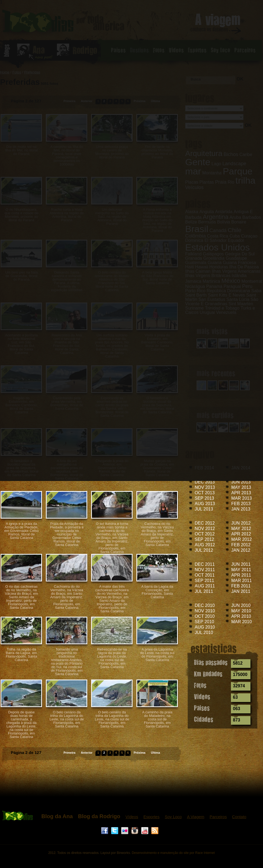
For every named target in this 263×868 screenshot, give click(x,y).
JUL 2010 (204, 633)
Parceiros (218, 817)
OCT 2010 (205, 616)
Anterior (87, 753)
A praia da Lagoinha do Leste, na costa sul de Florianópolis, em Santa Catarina (157, 655)
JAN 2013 (241, 509)
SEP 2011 (204, 581)
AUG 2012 (205, 545)
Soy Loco (173, 817)
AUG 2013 (205, 504)
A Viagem (196, 817)
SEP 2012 (204, 539)
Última (155, 753)
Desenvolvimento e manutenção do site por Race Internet (173, 853)
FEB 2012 (241, 545)
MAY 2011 (241, 570)
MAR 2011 (242, 581)
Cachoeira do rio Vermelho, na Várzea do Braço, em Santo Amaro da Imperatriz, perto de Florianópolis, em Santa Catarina (157, 534)
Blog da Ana (57, 816)
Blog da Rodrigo (99, 816)
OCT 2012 (205, 534)
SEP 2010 (204, 622)
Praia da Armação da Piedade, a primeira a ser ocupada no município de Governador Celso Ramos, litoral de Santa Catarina (67, 534)
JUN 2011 (241, 564)
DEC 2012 (205, 523)
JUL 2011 (204, 591)
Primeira (69, 753)
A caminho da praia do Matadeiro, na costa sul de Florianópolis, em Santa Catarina (157, 719)
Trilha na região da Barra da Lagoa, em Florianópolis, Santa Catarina (22, 655)
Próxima (139, 753)
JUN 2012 (241, 523)
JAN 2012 (241, 550)
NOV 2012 (205, 529)
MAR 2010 (242, 622)
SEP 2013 (204, 498)
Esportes (151, 817)
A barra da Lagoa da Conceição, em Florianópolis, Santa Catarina (157, 592)
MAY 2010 (241, 611)
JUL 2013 (204, 509)
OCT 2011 (205, 575)
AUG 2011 (205, 586)
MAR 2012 (242, 539)
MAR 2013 (242, 498)
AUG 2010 (205, 627)
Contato (239, 817)
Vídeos (132, 817)
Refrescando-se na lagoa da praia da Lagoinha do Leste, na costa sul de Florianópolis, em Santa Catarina (112, 658)
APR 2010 (241, 616)
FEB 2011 (241, 586)
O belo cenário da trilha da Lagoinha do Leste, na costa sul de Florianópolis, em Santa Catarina (67, 719)
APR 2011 (241, 575)
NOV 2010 (205, 611)
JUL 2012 (204, 550)
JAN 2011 (241, 591)
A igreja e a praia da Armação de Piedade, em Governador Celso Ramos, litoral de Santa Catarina (21, 531)
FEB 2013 (241, 504)
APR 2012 (241, 534)
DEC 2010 (205, 605)
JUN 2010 (241, 605)
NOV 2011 (205, 570)
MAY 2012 (241, 529)
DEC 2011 (205, 564)
